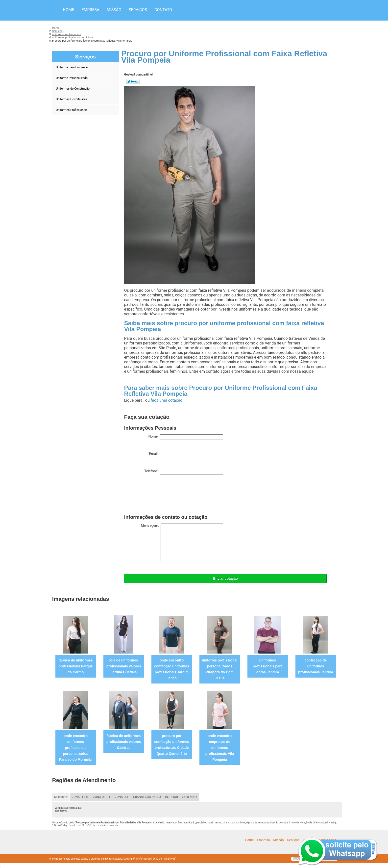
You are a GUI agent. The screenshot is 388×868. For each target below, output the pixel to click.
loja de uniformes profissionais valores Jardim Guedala (124, 666)
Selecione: (61, 797)
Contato (163, 10)
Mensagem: (182, 542)
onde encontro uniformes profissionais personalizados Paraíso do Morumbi (76, 748)
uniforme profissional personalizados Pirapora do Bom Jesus (220, 669)
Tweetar (133, 81)
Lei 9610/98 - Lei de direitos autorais (98, 825)
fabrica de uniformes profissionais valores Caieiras (124, 742)
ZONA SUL (122, 797)
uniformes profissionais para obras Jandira (268, 666)
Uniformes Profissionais (72, 110)
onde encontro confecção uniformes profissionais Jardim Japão (172, 669)
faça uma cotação (167, 400)
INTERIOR (171, 797)
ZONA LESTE (80, 797)
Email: (186, 454)
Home (68, 10)
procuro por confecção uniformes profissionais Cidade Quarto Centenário (172, 745)
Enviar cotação (225, 579)
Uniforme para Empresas (73, 67)
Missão (114, 10)
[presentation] (162, 496)
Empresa (90, 10)
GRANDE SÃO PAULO (147, 797)
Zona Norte (190, 797)
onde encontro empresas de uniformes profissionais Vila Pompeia (220, 748)
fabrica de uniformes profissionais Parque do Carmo (75, 666)
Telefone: (184, 472)
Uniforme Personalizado (72, 78)
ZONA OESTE (102, 797)
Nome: (186, 437)
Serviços (138, 10)
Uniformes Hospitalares (72, 99)
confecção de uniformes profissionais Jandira (316, 666)
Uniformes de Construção (73, 89)
